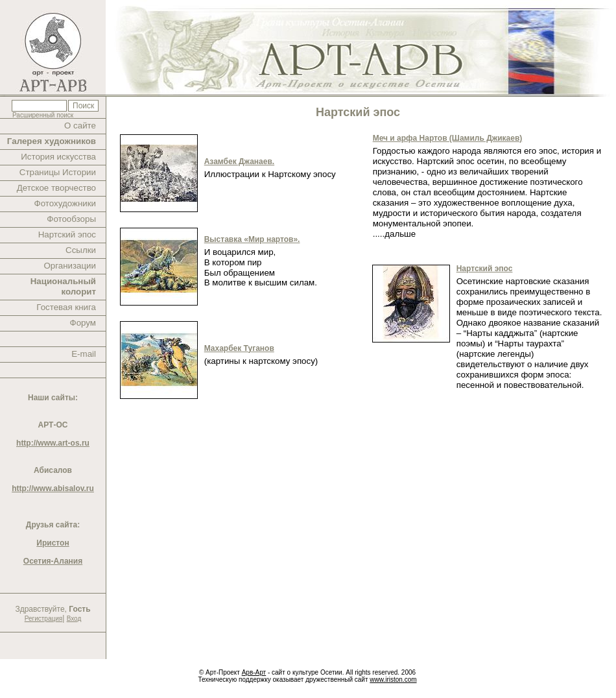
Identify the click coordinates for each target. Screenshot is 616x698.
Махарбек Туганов (239, 348)
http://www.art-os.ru (53, 443)
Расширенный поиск (43, 115)
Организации (70, 266)
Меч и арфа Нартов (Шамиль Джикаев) (448, 138)
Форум (83, 323)
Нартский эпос (67, 235)
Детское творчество (56, 188)
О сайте (80, 126)
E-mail (84, 354)
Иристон (53, 543)
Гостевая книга (66, 307)
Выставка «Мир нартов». (252, 239)
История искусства (58, 157)
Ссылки (81, 250)
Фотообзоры (71, 219)
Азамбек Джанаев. (239, 162)
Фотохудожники (65, 203)
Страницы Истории (58, 172)
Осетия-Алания (53, 561)
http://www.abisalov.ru (53, 488)
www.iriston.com (393, 680)
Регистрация (43, 619)
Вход (74, 619)
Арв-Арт (254, 672)
